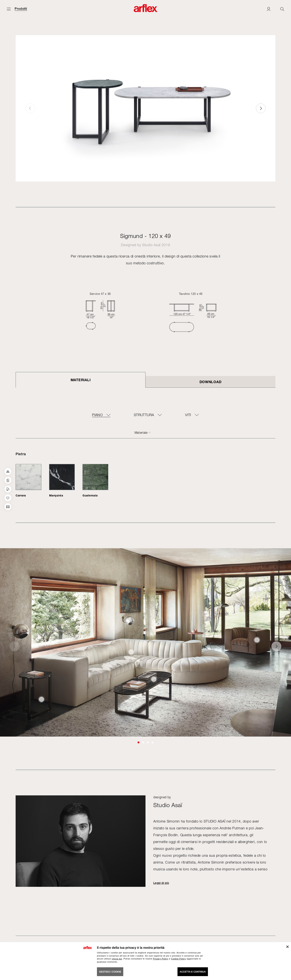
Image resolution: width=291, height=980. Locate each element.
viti (188, 415)
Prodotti (21, 9)
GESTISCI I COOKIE (110, 972)
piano (97, 415)
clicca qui (117, 959)
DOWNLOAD (211, 382)
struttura (144, 415)
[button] (261, 108)
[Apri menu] (9, 9)
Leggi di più (161, 883)
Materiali (81, 380)
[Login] (269, 9)
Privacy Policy (161, 959)
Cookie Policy (178, 959)
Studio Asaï (151, 245)
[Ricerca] (282, 9)
